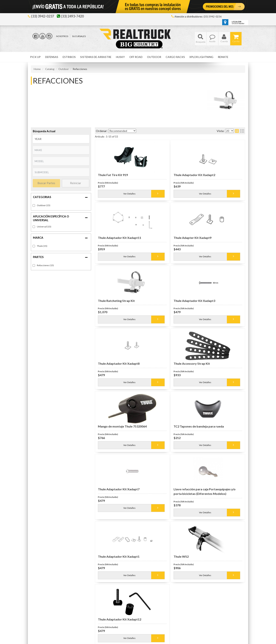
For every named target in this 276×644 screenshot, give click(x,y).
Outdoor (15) (44, 205)
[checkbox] (34, 227)
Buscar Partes (46, 183)
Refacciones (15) (45, 265)
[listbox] (61, 139)
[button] (201, 39)
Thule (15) (42, 246)
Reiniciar (76, 183)
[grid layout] (237, 131)
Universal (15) (44, 227)
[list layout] (242, 131)
